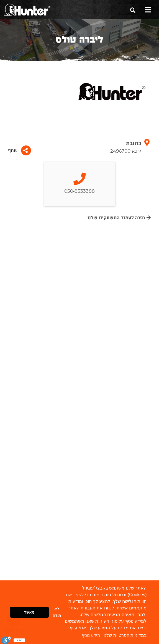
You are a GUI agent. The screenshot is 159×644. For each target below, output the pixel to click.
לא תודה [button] (57, 612)
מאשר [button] (29, 612)
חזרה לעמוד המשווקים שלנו (119, 218)
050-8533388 (80, 184)
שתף (20, 150)
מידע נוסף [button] (91, 635)
